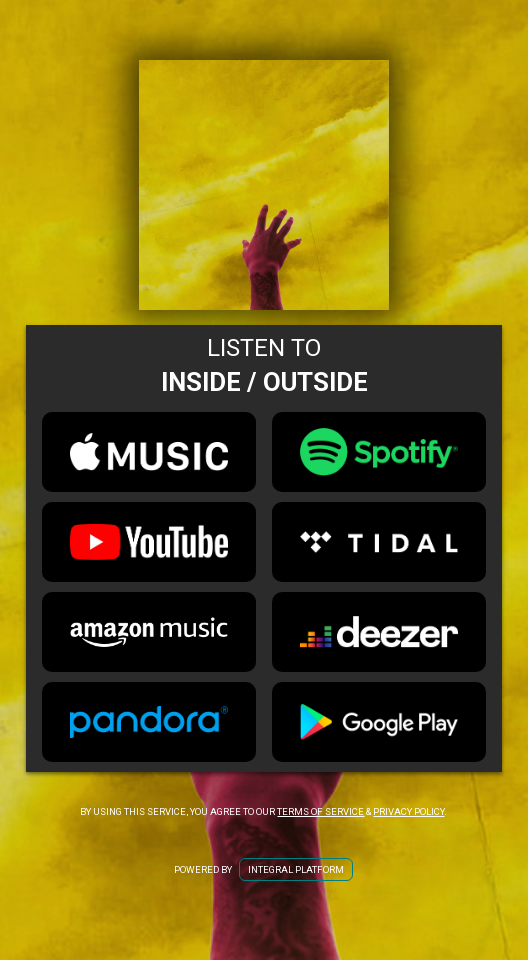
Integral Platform (296, 869)
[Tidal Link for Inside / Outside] (379, 542)
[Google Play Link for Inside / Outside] (379, 722)
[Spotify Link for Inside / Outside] (379, 452)
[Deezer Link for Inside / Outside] (379, 632)
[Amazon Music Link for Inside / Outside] (149, 632)
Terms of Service (320, 811)
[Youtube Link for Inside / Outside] (149, 542)
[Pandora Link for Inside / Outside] (149, 722)
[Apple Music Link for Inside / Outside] (149, 452)
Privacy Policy (408, 811)
